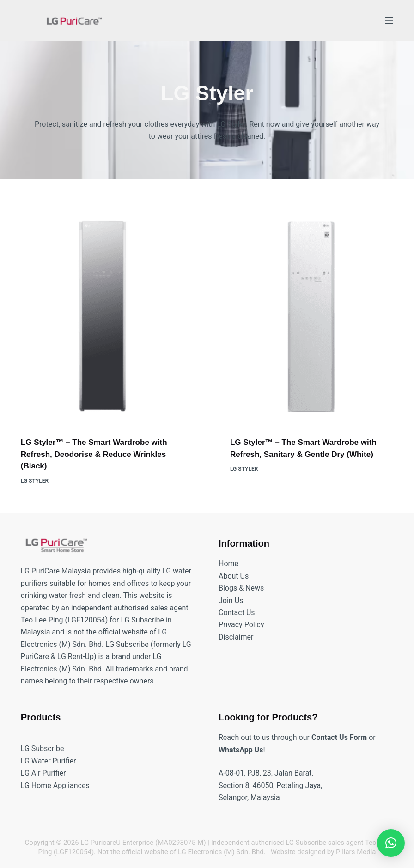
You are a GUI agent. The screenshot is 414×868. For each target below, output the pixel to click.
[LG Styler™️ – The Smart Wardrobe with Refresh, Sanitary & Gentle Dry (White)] (312, 316)
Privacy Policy (241, 625)
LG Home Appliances (55, 785)
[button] (391, 843)
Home (228, 563)
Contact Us (237, 613)
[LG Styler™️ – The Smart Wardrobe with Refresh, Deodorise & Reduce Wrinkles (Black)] (102, 316)
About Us (234, 576)
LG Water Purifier (49, 761)
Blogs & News (241, 588)
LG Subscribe (43, 748)
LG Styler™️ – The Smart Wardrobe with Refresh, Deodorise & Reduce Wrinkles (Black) (94, 454)
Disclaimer (236, 637)
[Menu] (389, 20)
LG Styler (35, 481)
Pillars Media (356, 852)
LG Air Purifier (43, 773)
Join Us (231, 600)
